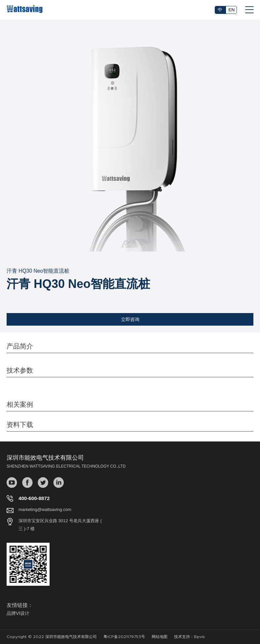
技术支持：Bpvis (189, 637)
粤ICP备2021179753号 (124, 637)
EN (232, 10)
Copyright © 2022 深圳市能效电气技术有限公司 (52, 637)
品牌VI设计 (18, 613)
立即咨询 (130, 319)
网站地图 (160, 637)
